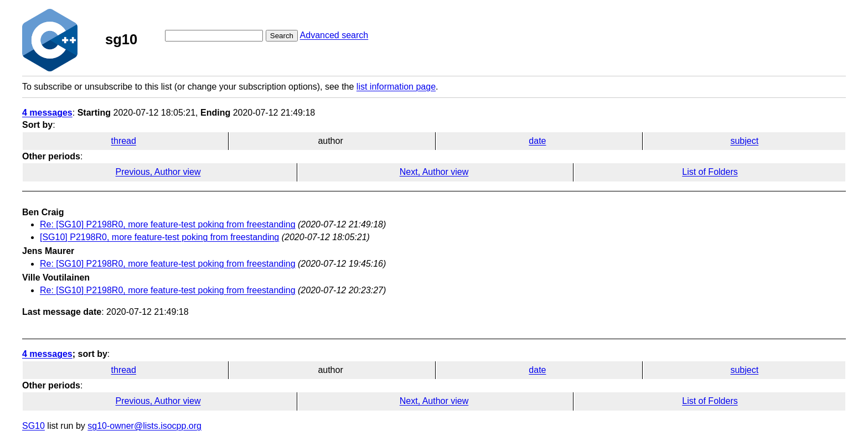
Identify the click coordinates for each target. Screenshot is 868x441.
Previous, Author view (158, 172)
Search (282, 36)
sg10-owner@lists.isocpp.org (144, 426)
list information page (396, 87)
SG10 (33, 426)
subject (744, 141)
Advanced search (334, 35)
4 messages (47, 113)
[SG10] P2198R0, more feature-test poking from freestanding (159, 237)
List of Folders (710, 172)
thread (124, 141)
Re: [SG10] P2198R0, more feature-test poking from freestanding (168, 224)
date (537, 141)
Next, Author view (434, 172)
